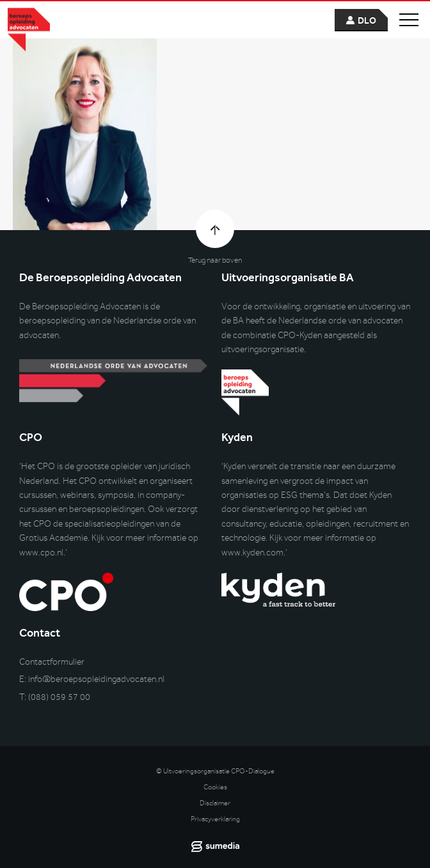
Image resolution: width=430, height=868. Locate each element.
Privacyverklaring (215, 819)
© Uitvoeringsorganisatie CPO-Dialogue (215, 771)
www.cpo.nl (41, 553)
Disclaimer (215, 803)
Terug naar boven (215, 260)
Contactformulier (52, 662)
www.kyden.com (252, 553)
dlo (367, 21)
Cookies (215, 787)
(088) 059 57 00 (59, 697)
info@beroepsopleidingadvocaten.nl (96, 679)
